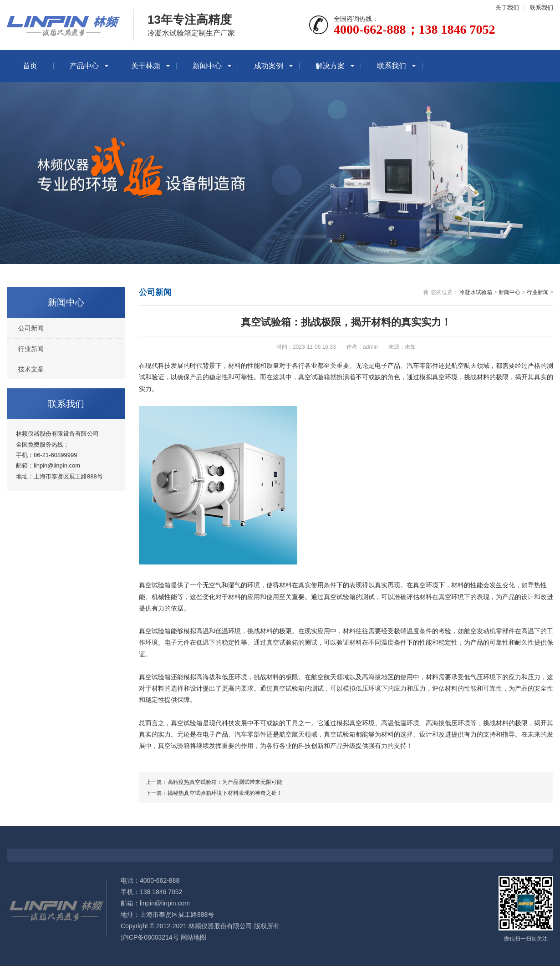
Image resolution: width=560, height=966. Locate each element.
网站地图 (193, 937)
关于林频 (146, 66)
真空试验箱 (314, 377)
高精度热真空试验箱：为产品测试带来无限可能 (225, 782)
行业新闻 (31, 349)
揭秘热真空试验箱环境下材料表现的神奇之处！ (225, 793)
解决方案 (330, 66)
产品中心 (84, 66)
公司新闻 (31, 328)
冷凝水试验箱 (476, 292)
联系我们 (541, 8)
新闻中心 (207, 66)
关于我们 (507, 8)
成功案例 (269, 66)
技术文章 (31, 369)
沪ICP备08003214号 (150, 937)
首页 (30, 66)
